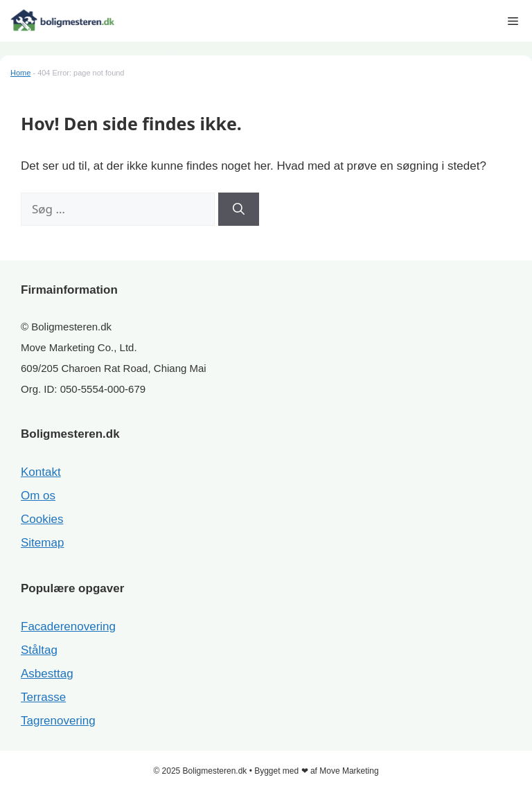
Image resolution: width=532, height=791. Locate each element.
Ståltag (39, 650)
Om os (38, 496)
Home (20, 73)
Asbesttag (47, 674)
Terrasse (43, 697)
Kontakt (41, 472)
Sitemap (42, 543)
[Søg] (239, 209)
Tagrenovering (58, 721)
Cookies (42, 519)
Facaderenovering (68, 626)
